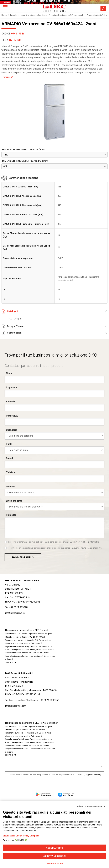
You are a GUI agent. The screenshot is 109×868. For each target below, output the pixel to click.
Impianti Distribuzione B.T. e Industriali (67, 15)
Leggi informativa (92, 775)
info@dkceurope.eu (15, 613)
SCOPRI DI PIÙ (11, 662)
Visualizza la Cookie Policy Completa (21, 836)
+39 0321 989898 (18, 607)
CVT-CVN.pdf (16, 319)
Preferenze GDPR (54, 864)
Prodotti (14, 15)
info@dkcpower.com (16, 706)
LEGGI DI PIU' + (8, 77)
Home (4, 15)
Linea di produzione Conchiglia (34, 15)
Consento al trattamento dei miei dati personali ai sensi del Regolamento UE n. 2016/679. (55, 775)
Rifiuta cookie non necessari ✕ (91, 806)
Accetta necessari (55, 856)
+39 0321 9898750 (49, 700)
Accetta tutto (54, 848)
